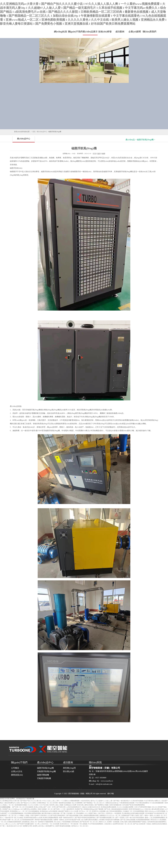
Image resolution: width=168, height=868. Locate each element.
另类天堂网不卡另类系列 (39, 815)
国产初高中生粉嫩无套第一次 (27, 824)
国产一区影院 (120, 818)
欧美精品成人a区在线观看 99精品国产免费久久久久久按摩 (59, 811)
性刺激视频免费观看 (143, 820)
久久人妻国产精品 (91, 813)
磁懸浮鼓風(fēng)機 (45, 768)
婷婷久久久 (103, 822)
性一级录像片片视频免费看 (44, 822)
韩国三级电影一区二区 (45, 809)
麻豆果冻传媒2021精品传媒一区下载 (54, 813)
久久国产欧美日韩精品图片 (57, 815)
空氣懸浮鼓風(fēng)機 (46, 771)
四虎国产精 (79, 809)
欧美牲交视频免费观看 (51, 818)
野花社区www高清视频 (158, 820)
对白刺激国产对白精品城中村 (155, 813)
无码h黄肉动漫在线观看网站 (157, 822)
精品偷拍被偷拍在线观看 (120, 809)
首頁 (34, 132)
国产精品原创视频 (73, 815)
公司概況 (15, 768)
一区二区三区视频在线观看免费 (11, 822)
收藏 (103, 154)
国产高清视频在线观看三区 (106, 818)
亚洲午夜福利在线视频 (63, 826)
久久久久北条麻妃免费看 (125, 807)
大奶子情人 (102, 813)
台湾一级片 (129, 818)
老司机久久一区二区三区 (80, 826)
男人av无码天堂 (43, 824)
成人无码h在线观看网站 (114, 811)
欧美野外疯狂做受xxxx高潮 (33, 818)
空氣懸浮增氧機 (44, 778)
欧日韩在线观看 (139, 818)
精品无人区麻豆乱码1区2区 (91, 807)
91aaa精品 (20, 818)
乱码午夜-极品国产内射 (73, 820)
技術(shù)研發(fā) (105, 33)
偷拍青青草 (70, 809)
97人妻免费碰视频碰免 (16, 813)
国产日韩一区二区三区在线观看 (23, 807)
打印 (95, 154)
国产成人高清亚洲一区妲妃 (142, 824)
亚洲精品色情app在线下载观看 (94, 809)
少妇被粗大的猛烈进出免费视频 (109, 820)
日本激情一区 (71, 813)
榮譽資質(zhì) (17, 775)
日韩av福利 (124, 822)
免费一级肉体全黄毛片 (67, 818)
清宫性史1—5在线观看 (114, 813)
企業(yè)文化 (17, 771)
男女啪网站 (80, 813)
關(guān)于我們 (75, 32)
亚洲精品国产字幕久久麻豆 (131, 815)
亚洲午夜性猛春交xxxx (136, 809)
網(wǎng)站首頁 (61, 33)
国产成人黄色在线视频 (128, 820)
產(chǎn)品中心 (42, 132)
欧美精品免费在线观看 (109, 807)
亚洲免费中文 (50, 826)
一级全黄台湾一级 (10, 818)
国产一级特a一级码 (147, 815)
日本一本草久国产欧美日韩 (57, 807)
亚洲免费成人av (15, 811)
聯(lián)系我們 (150, 32)
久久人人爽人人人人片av (8, 824)
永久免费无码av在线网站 (29, 809)
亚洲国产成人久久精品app (11, 809)
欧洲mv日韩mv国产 (41, 807)
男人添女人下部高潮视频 (63, 822)
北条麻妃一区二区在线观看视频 (134, 811)
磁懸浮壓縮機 (43, 775)
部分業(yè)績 (69, 771)
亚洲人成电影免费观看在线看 (89, 815)
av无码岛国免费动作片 (74, 807)
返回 (99, 154)
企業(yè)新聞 (135, 32)
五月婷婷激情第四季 (27, 820)
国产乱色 (108, 809)
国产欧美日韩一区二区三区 (89, 822)
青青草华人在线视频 (99, 811)
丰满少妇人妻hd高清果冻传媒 (154, 809)
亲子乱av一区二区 (85, 811)
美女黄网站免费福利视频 (33, 813)
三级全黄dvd (108, 824)
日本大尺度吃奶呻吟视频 (143, 807)
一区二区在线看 (54, 824)
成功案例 (120, 32)
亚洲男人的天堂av (39, 826)
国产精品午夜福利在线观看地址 (85, 818)
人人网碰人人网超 (23, 815)
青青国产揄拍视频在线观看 (44, 820)
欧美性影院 (75, 822)
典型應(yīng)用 (69, 768)
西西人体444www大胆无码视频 (155, 811)
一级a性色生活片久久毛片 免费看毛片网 (19, 826)
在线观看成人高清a (28, 822)
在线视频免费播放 (159, 818)
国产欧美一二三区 (60, 809)
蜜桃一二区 (149, 818)
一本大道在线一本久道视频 (78, 824)
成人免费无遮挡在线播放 (90, 820)
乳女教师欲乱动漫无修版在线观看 (133, 813)
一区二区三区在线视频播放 (30, 811)
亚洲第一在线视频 (113, 822)
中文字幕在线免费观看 (96, 824)
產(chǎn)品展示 (90, 32)
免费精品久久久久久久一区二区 (110, 815)
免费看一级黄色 (59, 820)
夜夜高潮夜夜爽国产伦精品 (138, 822)
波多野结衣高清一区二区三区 (123, 824)
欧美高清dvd (64, 824)
